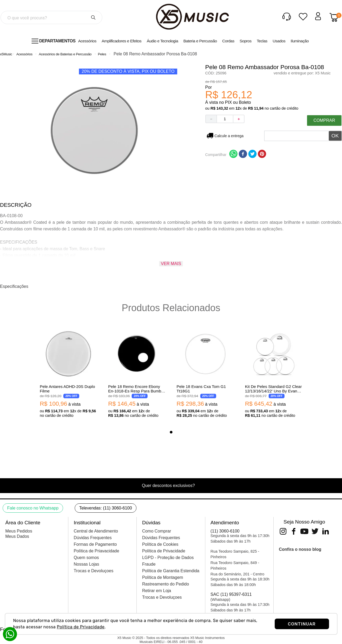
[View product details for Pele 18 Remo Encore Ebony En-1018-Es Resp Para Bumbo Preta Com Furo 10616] (137, 373)
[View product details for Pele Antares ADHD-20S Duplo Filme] (68, 373)
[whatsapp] (233, 154)
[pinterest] (262, 154)
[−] (211, 119)
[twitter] (252, 154)
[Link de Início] (6, 54)
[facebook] (243, 154)
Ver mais (171, 264)
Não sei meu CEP (229, 136)
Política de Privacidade (81, 627)
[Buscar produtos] (93, 17)
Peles (102, 54)
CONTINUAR (302, 624)
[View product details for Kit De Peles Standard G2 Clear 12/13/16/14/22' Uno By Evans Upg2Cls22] (274, 373)
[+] (239, 119)
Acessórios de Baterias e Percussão (65, 54)
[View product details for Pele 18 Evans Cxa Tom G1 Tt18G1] (205, 373)
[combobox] (51, 17)
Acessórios (25, 54)
